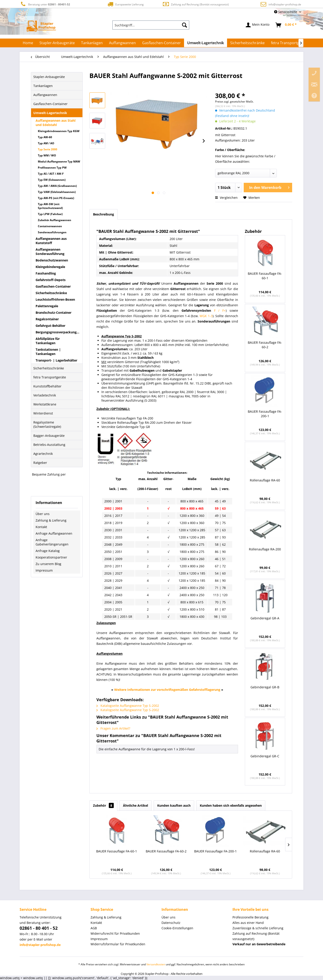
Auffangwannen (45, 95)
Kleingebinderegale (50, 267)
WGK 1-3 (206, 316)
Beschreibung (103, 214)
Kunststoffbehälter (47, 386)
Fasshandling (46, 273)
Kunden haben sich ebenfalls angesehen (231, 805)
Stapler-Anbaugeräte (49, 77)
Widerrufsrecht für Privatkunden (115, 933)
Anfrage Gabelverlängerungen (52, 542)
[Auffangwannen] (122, 43)
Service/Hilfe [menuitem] (286, 12)
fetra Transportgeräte (50, 377)
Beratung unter (45, 4)
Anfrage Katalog (48, 551)
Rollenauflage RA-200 (265, 549)
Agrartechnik (43, 454)
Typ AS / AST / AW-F (51, 174)
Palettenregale (47, 306)
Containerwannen (50, 226)
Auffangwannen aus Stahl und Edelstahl (56, 123)
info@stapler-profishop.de (285, 4)
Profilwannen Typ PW (52, 168)
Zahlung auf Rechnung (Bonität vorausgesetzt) (196, 4)
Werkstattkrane (45, 404)
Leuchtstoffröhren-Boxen (55, 299)
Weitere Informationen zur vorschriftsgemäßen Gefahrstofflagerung (167, 690)
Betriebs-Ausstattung (49, 445)
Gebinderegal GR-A (265, 618)
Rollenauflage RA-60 (265, 480)
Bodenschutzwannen (52, 260)
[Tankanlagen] (92, 43)
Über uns (43, 514)
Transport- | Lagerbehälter (56, 360)
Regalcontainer (47, 319)
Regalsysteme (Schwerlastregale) (47, 424)
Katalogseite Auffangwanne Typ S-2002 (128, 706)
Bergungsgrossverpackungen (58, 332)
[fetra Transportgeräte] (290, 43)
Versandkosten (156, 964)
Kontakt (41, 527)
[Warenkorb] (286, 25)
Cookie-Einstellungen (177, 928)
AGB (94, 928)
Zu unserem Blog (48, 564)
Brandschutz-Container (53, 313)
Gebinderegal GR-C (265, 756)
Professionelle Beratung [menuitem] (250, 917)
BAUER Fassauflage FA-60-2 (265, 345)
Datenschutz (171, 923)
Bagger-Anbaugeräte (49, 436)
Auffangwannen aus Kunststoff (51, 241)
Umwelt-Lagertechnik (50, 113)
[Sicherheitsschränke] (247, 43)
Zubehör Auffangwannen (55, 220)
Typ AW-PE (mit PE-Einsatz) (56, 198)
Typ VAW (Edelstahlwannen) (57, 192)
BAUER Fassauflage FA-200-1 (265, 414)
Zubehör (103, 805)
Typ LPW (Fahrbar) (50, 214)
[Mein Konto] (258, 25)
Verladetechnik (45, 395)
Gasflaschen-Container (50, 104)
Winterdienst (43, 413)
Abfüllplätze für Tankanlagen (48, 341)
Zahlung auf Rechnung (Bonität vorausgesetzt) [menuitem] (256, 936)
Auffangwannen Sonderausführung (50, 252)
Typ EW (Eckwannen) (52, 180)
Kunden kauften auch (174, 805)
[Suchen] (184, 25)
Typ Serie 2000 (48, 149)
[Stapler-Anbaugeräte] (57, 43)
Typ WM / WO (47, 155)
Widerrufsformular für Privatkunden (118, 944)
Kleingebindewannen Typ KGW (59, 131)
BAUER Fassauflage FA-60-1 (265, 276)
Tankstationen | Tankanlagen (48, 352)
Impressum (44, 570)
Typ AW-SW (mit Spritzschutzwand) (50, 206)
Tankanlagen (43, 86)
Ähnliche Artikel (135, 805)
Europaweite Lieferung (125, 4)
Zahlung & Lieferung (51, 520)
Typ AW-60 (45, 137)
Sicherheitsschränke (51, 293)
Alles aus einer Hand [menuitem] (248, 923)
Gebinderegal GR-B (265, 687)
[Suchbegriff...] (151, 25)
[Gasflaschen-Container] (161, 43)
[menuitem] (151, 25)
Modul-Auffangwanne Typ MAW (59, 161)
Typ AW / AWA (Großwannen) (57, 186)
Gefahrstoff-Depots (51, 280)
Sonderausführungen (52, 232)
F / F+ (220, 310)
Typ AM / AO (46, 143)
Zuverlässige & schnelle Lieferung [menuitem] (258, 928)
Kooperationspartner (51, 557)
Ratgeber (40, 463)
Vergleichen (226, 198)
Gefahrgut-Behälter (50, 326)
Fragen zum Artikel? (113, 728)
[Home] (28, 43)
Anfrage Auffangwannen (54, 533)
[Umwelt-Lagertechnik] (206, 43)
